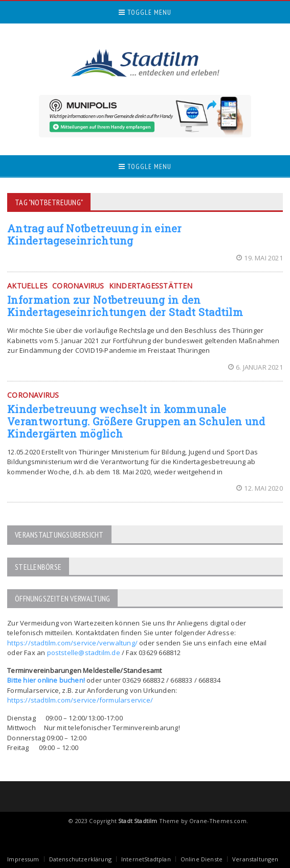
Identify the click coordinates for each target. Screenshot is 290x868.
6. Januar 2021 (255, 367)
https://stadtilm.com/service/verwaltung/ (72, 643)
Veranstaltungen (255, 859)
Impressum (23, 859)
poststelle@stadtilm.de (84, 653)
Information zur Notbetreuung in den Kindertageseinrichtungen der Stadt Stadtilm (125, 306)
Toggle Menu (145, 12)
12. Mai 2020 (260, 488)
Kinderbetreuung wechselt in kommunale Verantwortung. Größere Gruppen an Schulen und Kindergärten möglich (136, 421)
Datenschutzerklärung (80, 859)
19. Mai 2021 (260, 258)
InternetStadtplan (146, 859)
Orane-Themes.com (218, 821)
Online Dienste (202, 859)
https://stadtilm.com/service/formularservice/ (80, 700)
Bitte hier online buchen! (46, 680)
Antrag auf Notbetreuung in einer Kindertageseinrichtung (95, 234)
